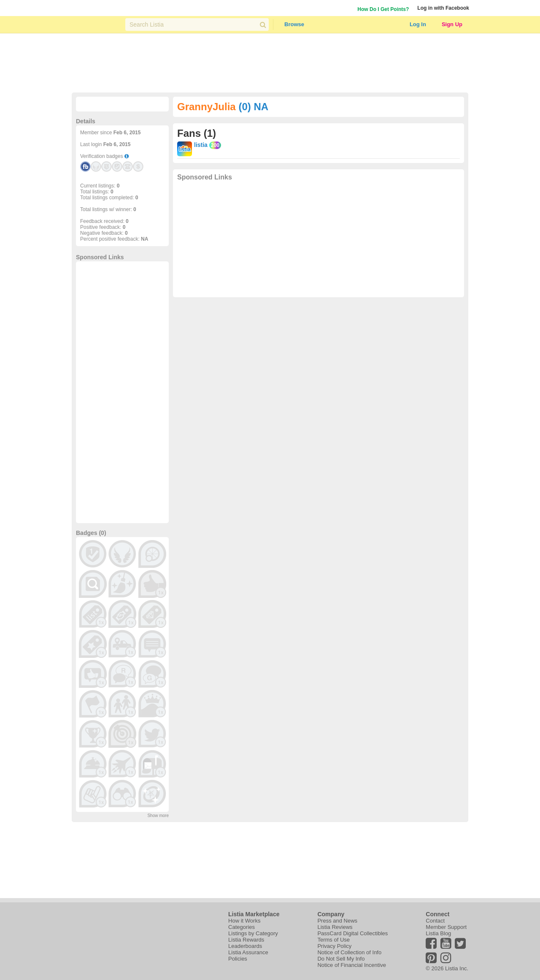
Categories (242, 927)
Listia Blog (438, 933)
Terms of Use (333, 940)
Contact (435, 921)
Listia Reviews (335, 927)
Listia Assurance (248, 952)
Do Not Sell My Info (341, 959)
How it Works (244, 921)
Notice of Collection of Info (349, 952)
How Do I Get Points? (383, 9)
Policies (238, 959)
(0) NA (253, 107)
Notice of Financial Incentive (352, 965)
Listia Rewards (246, 940)
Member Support (446, 927)
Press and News (337, 921)
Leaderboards (245, 946)
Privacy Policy (334, 946)
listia (201, 145)
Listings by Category (253, 933)
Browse (294, 24)
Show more (158, 816)
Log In (418, 24)
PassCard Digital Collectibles (352, 933)
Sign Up (452, 24)
